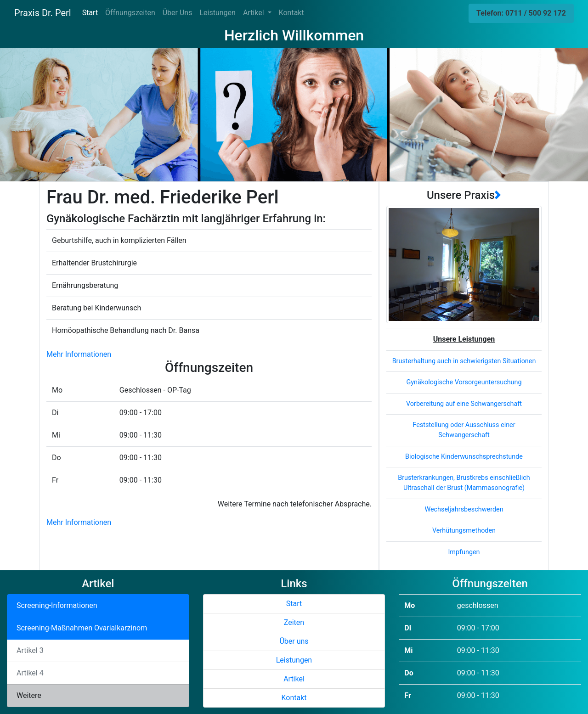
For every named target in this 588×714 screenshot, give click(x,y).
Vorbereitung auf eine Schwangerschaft (464, 404)
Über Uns (178, 13)
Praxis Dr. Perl (43, 13)
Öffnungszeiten (130, 13)
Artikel (294, 679)
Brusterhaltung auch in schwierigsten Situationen (464, 361)
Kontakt (291, 13)
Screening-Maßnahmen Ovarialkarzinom (82, 628)
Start (92, 12)
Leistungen (217, 13)
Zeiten (294, 622)
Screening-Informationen (57, 605)
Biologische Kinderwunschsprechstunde (464, 457)
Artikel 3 (30, 650)
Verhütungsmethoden (464, 531)
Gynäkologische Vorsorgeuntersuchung (464, 382)
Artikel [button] (254, 13)
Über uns (294, 641)
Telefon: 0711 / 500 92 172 (521, 13)
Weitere (29, 695)
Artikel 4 (30, 673)
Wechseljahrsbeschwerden (464, 509)
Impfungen (464, 552)
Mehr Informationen (79, 354)
